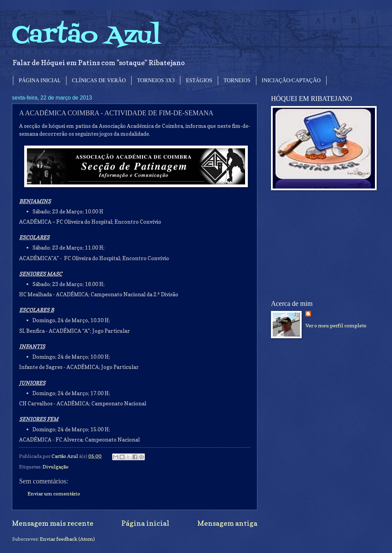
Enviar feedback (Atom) (67, 539)
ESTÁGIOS (199, 80)
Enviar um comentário (54, 494)
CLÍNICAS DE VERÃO (99, 80)
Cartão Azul (86, 36)
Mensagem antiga (227, 523)
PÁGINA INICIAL (40, 80)
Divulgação (56, 467)
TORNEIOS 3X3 (156, 80)
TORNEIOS (237, 80)
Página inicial (145, 523)
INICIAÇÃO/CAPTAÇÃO (291, 80)
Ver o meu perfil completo (336, 325)
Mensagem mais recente (53, 523)
